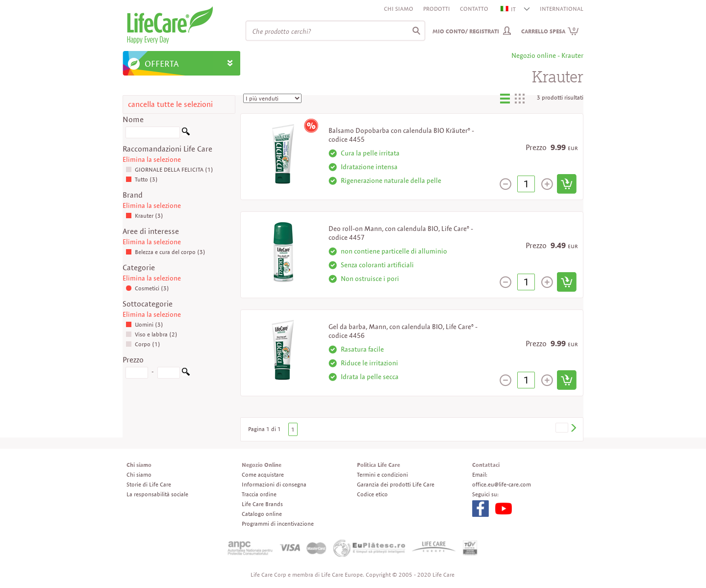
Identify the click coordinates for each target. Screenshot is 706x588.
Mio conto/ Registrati (466, 31)
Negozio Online (262, 465)
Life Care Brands (262, 504)
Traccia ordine (259, 494)
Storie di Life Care (149, 484)
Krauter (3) (144, 216)
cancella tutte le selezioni (170, 104)
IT (509, 9)
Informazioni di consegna (274, 484)
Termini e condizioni (382, 474)
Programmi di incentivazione (278, 524)
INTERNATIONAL (562, 9)
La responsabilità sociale (157, 494)
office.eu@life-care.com (502, 484)
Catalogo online (262, 514)
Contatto (474, 9)
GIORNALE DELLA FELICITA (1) (169, 169)
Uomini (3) (144, 324)
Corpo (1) (143, 344)
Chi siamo (399, 9)
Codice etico (372, 494)
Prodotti (437, 9)
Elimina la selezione (152, 159)
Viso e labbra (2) (151, 334)
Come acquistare (263, 474)
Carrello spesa (550, 31)
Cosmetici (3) (147, 288)
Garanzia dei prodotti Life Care (396, 484)
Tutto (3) (142, 179)
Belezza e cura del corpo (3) (165, 252)
